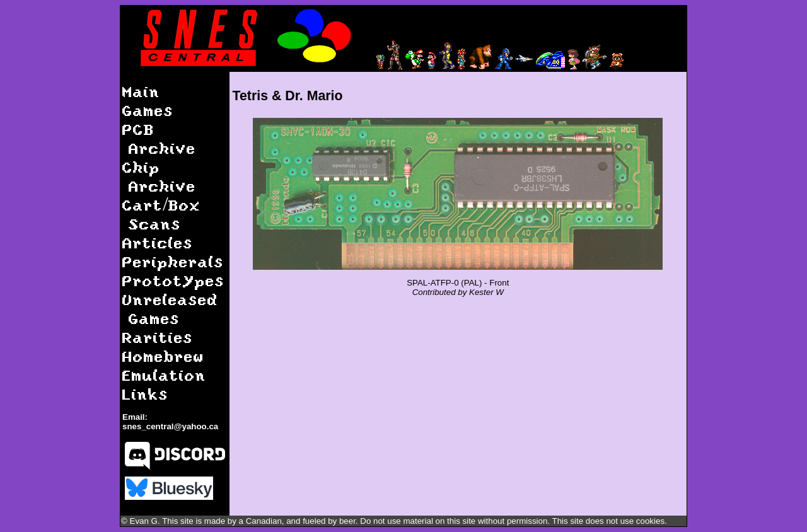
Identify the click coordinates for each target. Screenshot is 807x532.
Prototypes (173, 280)
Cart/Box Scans (161, 214)
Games (148, 110)
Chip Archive (159, 176)
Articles (158, 242)
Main (141, 91)
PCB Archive (159, 138)
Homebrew (163, 356)
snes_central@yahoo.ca (170, 426)
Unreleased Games (170, 309)
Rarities (158, 337)
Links (145, 394)
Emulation (164, 375)
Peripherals (173, 261)
